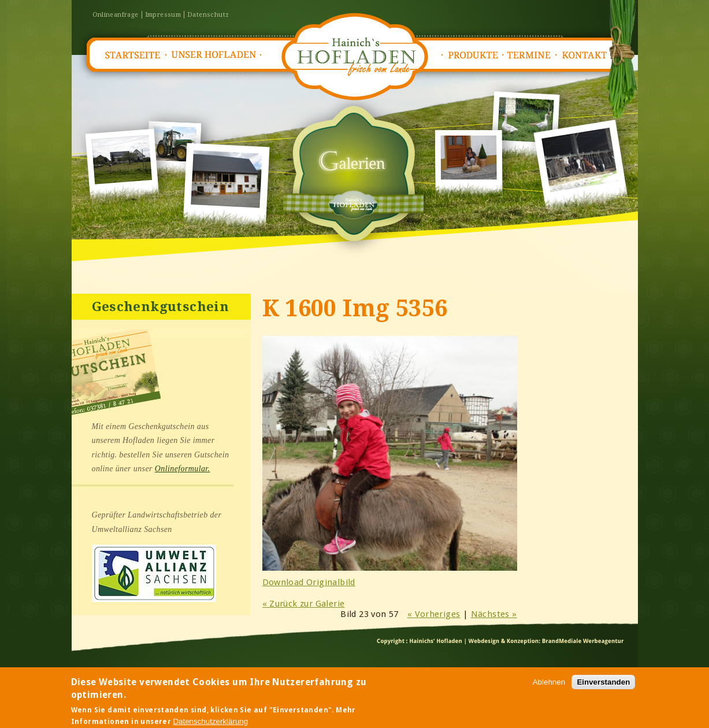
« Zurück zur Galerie (304, 604)
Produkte (473, 55)
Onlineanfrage (116, 15)
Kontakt (588, 55)
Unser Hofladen (214, 55)
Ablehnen (549, 685)
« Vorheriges (434, 614)
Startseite (132, 55)
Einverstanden (603, 685)
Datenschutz (208, 15)
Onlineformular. (183, 469)
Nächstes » (494, 614)
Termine (532, 55)
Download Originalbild (309, 582)
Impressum (163, 15)
